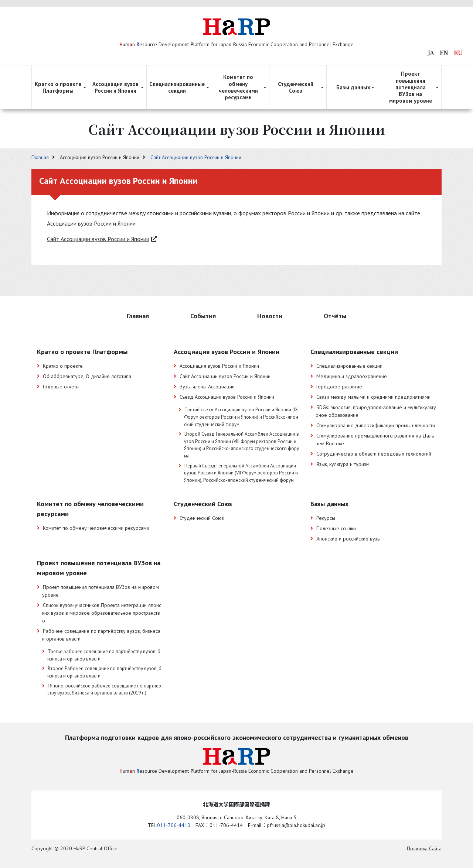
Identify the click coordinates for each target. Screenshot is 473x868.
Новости (270, 316)
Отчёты (335, 316)
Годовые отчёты (61, 387)
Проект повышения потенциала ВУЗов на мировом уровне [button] (411, 87)
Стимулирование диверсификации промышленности (376, 425)
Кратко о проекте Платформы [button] (58, 87)
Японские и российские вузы (348, 539)
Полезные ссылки (336, 528)
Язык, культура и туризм (343, 464)
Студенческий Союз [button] (296, 87)
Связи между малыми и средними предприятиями (373, 397)
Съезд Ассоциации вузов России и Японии (227, 397)
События (203, 316)
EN (444, 53)
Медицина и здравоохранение (352, 376)
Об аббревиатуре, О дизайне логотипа (87, 376)
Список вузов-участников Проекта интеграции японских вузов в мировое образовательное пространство (102, 613)
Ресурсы (326, 518)
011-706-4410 (174, 825)
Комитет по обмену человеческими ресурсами (96, 528)
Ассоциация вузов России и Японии (219, 366)
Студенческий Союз (202, 518)
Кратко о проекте (63, 366)
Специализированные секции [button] (177, 87)
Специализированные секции (349, 366)
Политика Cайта (424, 848)
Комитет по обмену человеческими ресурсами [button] (238, 87)
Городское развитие (339, 387)
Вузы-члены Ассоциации (207, 387)
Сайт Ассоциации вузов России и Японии (196, 157)
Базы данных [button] (353, 87)
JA (431, 53)
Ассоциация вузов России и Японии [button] (115, 87)
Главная (41, 157)
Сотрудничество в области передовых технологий (374, 454)
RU (458, 53)
